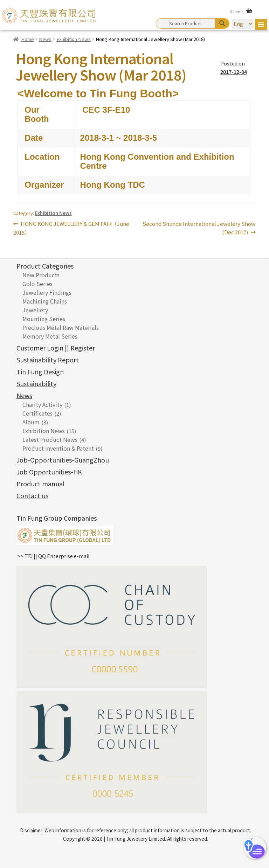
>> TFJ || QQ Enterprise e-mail (53, 556)
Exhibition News (74, 39)
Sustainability (36, 383)
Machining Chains (45, 301)
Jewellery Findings (47, 292)
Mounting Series (44, 319)
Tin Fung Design (40, 371)
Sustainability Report (48, 360)
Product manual (40, 484)
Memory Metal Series (50, 336)
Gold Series (37, 284)
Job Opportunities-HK (49, 472)
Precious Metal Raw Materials (61, 327)
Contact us (32, 495)
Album (31, 422)
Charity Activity (42, 404)
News (45, 39)
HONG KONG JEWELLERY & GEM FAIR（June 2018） (71, 228)
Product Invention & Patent (58, 448)
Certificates (37, 413)
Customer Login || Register (56, 348)
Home (27, 39)
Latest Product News (50, 439)
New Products (41, 275)
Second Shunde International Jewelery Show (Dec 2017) (199, 228)
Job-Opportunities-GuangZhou (63, 460)
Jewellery (35, 310)
